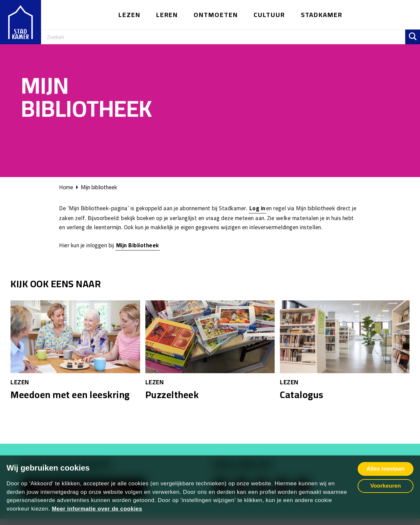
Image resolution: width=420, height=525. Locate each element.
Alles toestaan (385, 469)
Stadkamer (322, 15)
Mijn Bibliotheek (138, 245)
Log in (257, 208)
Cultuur (269, 15)
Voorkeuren (385, 486)
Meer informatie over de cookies (97, 509)
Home (66, 187)
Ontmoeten (216, 15)
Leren (167, 15)
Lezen (129, 15)
